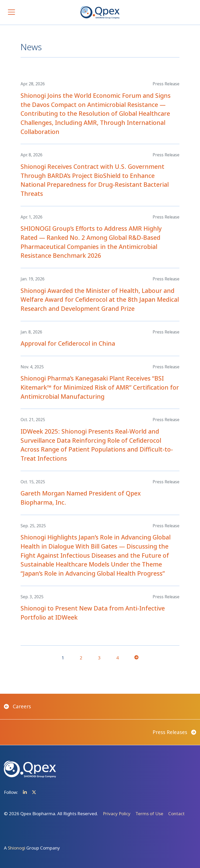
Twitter (34, 792)
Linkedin (25, 792)
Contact (176, 814)
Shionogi (17, 848)
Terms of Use (149, 814)
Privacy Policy (117, 814)
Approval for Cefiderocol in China (68, 343)
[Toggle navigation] (11, 12)
